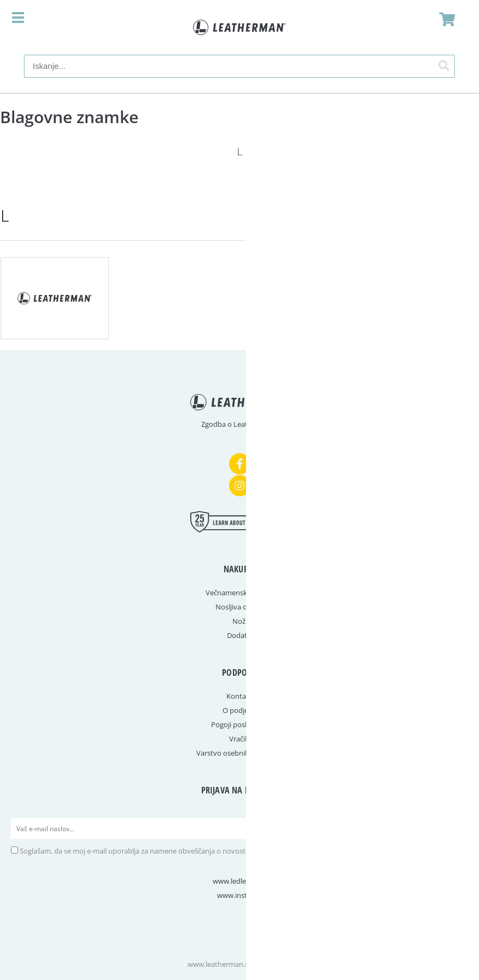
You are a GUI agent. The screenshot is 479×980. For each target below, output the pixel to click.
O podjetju (240, 710)
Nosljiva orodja (240, 607)
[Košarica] (444, 19)
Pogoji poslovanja (240, 724)
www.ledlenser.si (240, 881)
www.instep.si (240, 895)
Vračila (240, 739)
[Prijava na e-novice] (458, 828)
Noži (240, 621)
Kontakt (240, 696)
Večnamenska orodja (240, 593)
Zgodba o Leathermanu (240, 424)
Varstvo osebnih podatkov (240, 753)
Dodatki (240, 635)
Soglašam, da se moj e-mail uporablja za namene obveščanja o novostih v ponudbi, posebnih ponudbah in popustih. (208, 851)
